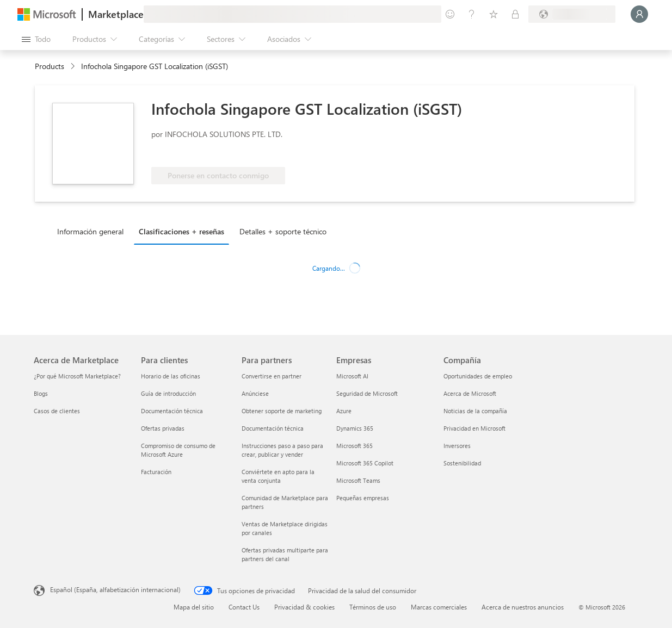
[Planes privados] (515, 14)
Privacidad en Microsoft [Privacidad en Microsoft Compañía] (474, 428)
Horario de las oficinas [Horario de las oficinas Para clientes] (171, 376)
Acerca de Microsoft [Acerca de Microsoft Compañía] (470, 393)
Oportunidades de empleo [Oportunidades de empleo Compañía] (478, 376)
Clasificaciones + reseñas (181, 231)
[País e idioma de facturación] (572, 14)
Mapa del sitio (194, 607)
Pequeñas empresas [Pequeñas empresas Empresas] (363, 498)
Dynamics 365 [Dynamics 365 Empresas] (355, 428)
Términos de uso (373, 607)
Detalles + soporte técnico (283, 231)
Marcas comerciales (439, 607)
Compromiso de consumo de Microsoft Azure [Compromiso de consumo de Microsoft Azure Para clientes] (178, 450)
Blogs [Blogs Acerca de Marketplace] (41, 393)
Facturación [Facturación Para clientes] (156, 472)
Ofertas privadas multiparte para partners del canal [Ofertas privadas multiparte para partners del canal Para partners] (285, 554)
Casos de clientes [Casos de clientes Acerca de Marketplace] (57, 411)
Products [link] (50, 66)
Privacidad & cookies (304, 607)
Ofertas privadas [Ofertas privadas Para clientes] (163, 428)
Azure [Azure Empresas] (344, 411)
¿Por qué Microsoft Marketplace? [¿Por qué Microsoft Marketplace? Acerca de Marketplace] (77, 376)
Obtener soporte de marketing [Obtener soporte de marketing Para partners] (282, 411)
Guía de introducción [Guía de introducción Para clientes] (168, 393)
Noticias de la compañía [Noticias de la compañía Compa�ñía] (475, 411)
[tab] (93, 231)
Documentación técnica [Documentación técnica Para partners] (273, 428)
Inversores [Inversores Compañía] (457, 446)
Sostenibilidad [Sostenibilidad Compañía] (462, 463)
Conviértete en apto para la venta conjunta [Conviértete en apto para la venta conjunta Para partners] (278, 476)
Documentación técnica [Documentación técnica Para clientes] (172, 411)
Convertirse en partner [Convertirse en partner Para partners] (272, 376)
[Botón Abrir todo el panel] (36, 39)
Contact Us (244, 607)
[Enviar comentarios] (450, 14)
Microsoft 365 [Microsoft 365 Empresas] (355, 446)
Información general (90, 231)
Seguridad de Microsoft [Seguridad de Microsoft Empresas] (367, 393)
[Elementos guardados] (494, 14)
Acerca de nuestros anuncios (523, 607)
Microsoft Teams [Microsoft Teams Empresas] (358, 480)
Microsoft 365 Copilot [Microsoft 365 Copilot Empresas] (365, 463)
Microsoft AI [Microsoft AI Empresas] (352, 376)
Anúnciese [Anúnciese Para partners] (255, 393)
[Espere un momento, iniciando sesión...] (639, 14)
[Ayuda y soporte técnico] (472, 14)
